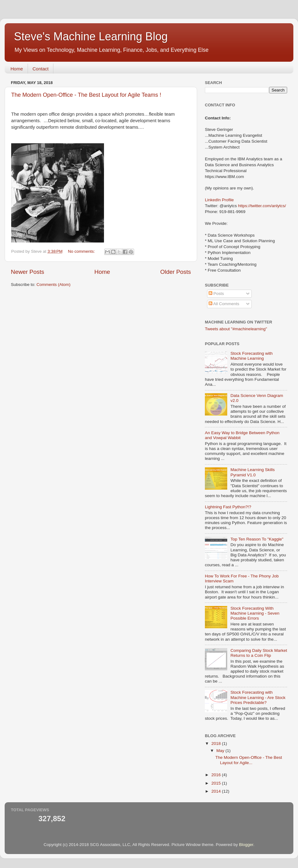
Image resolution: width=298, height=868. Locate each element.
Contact (41, 69)
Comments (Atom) (54, 285)
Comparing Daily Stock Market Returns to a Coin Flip (259, 653)
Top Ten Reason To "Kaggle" (257, 539)
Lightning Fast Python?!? (228, 507)
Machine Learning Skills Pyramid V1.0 (253, 472)
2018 (217, 743)
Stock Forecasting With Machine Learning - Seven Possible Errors (255, 613)
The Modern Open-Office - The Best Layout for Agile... (249, 760)
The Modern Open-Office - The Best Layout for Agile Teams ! (86, 95)
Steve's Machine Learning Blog (91, 36)
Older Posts (176, 272)
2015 (217, 783)
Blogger (246, 845)
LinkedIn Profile (219, 200)
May (221, 751)
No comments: (82, 251)
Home (17, 69)
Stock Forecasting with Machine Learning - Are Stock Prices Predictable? (258, 697)
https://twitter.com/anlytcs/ (262, 206)
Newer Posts (27, 272)
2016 (217, 775)
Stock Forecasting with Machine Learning (251, 356)
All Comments (224, 304)
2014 (217, 791)
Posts (216, 294)
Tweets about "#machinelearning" (236, 329)
